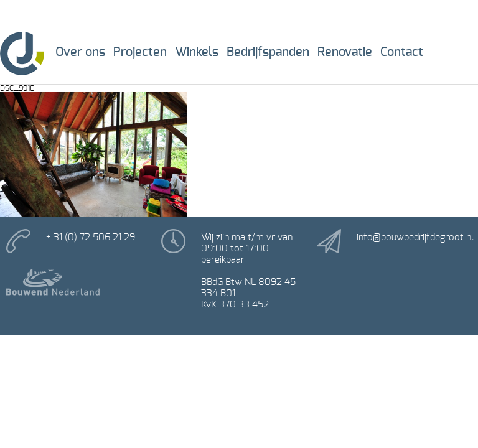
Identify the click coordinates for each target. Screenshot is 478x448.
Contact (402, 52)
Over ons (80, 52)
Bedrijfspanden (268, 52)
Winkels (197, 52)
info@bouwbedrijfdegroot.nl (415, 237)
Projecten (140, 52)
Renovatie (345, 52)
